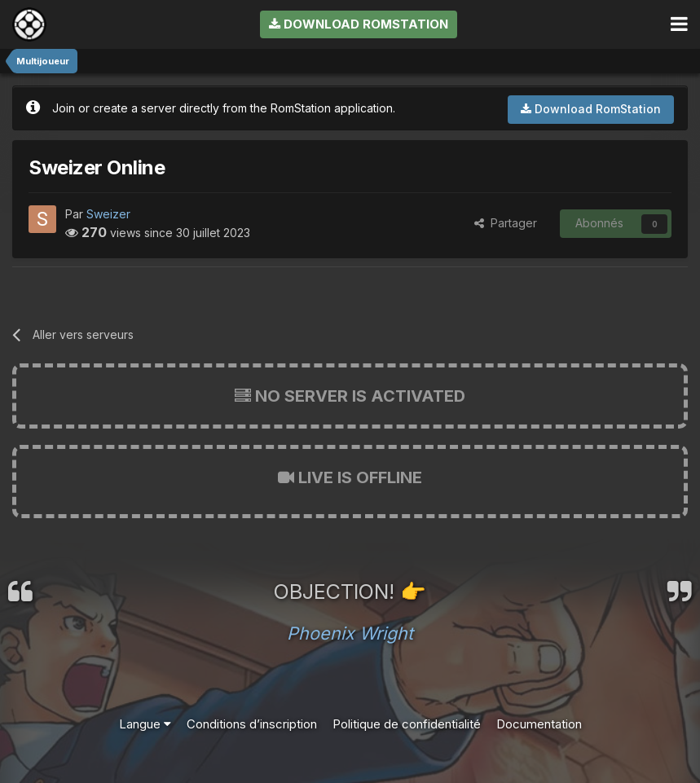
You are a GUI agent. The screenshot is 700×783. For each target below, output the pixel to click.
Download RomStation (359, 24)
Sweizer (108, 214)
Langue (145, 724)
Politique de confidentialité (407, 724)
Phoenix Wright (350, 633)
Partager (506, 223)
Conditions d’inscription (252, 724)
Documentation (539, 724)
